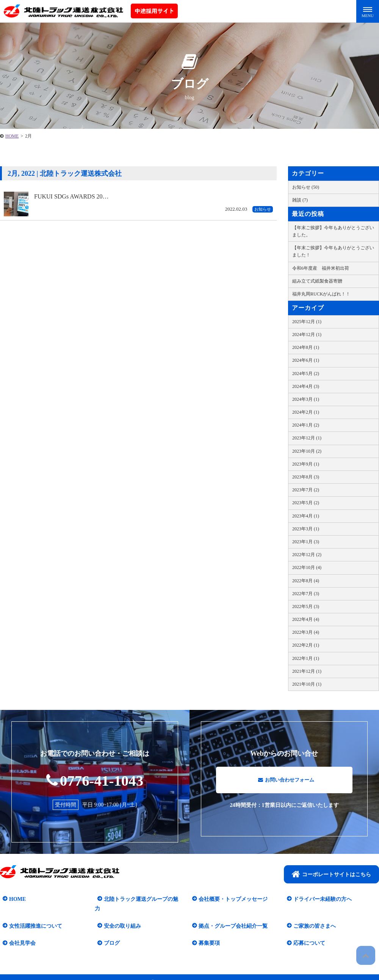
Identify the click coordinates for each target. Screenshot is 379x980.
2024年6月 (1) (306, 360)
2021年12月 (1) (307, 671)
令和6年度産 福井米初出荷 (321, 268)
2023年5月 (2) (306, 503)
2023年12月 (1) (307, 438)
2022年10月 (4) (307, 567)
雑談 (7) (300, 200)
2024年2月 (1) (306, 412)
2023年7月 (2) (306, 490)
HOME (15, 900)
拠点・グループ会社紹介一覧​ (230, 917)
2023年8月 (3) (306, 477)
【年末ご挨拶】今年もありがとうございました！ (333, 251)
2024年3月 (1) (306, 399)
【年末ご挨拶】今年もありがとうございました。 (333, 231)
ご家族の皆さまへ (312, 917)
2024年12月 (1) (307, 334)
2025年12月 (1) (307, 322)
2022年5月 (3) (306, 606)
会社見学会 (20, 934)
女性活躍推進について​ (33, 917)
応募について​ (307, 934)
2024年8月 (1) (306, 347)
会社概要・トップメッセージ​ (230, 900)
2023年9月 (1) (306, 464)
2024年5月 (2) (306, 374)
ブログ (109, 934)
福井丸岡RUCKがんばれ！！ (321, 294)
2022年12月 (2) (307, 555)
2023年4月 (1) (306, 516)
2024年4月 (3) (306, 386)
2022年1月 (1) (306, 658)
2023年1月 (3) (306, 542)
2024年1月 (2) (306, 425)
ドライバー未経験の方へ (320, 900)
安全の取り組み (120, 917)
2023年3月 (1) (306, 529)
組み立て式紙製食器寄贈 (317, 281)
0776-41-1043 (95, 780)
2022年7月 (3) (306, 594)
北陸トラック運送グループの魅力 (141, 900)
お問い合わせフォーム (286, 783)
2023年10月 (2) (307, 451)
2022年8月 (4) (306, 581)
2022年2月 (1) (306, 645)
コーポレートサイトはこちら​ (331, 875)
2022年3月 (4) (306, 632)
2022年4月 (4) (306, 619)
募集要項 (207, 934)
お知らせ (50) (306, 187)
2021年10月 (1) (307, 684)
